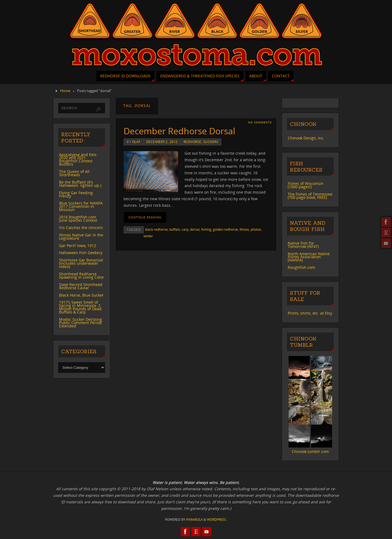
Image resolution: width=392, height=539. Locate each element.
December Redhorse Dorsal (179, 131)
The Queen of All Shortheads (74, 173)
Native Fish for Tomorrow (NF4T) (303, 245)
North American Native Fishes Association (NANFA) (309, 257)
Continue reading (145, 217)
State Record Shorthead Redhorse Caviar (81, 286)
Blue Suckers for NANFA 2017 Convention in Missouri (81, 206)
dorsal (195, 229)
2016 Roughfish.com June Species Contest (78, 219)
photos (256, 229)
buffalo (175, 229)
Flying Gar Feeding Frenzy (76, 194)
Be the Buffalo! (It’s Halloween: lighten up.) (80, 184)
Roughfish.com (301, 267)
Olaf (136, 142)
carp (185, 229)
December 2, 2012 (162, 142)
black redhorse (156, 229)
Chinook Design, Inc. (306, 138)
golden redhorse (225, 229)
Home (65, 91)
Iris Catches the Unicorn (81, 228)
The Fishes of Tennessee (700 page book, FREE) (310, 196)
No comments (260, 122)
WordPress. (217, 520)
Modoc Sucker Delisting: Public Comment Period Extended (81, 323)
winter (148, 236)
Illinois (244, 229)
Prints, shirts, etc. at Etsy (310, 313)
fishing (206, 229)
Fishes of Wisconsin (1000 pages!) (306, 185)
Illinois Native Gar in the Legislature (81, 237)
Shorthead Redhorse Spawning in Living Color (82, 275)
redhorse (192, 142)
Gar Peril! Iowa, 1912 (78, 246)
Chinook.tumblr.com (310, 451)
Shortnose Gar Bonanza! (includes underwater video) (81, 263)
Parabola (195, 520)
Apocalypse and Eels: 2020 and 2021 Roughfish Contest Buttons (78, 159)
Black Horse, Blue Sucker (81, 295)
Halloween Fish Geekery (81, 253)
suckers (211, 142)
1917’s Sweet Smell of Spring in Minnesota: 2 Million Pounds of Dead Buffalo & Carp (80, 307)
